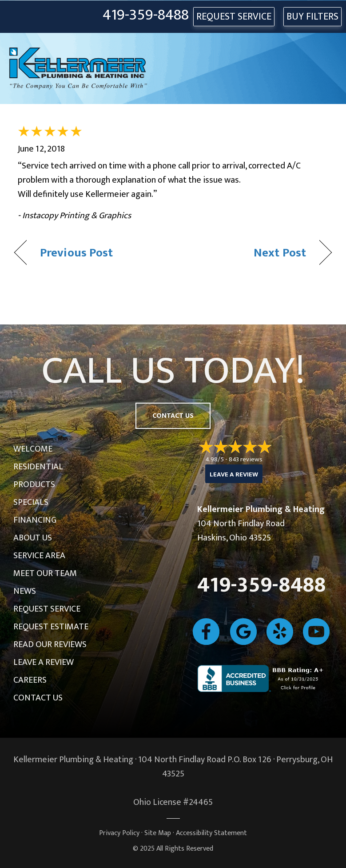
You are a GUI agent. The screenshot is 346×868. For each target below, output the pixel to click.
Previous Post (76, 253)
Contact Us (38, 698)
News (25, 591)
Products (34, 484)
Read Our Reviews (50, 644)
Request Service (47, 609)
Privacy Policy (119, 833)
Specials (31, 502)
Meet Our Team (45, 573)
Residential (38, 467)
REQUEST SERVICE (234, 17)
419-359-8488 (146, 15)
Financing (35, 520)
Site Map (158, 833)
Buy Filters (312, 17)
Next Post (280, 253)
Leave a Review (44, 662)
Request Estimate (51, 627)
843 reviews (246, 459)
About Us (33, 538)
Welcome (33, 449)
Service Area (39, 556)
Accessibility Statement (211, 833)
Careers (30, 680)
